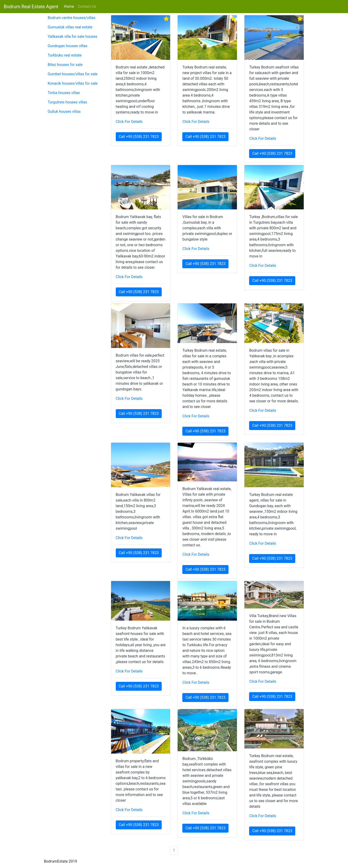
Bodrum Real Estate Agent (31, 7)
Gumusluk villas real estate (70, 27)
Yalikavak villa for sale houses (73, 36)
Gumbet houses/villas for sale (73, 74)
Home (70, 6)
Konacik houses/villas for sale (73, 83)
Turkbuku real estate (65, 55)
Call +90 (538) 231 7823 (139, 137)
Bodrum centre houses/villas (72, 18)
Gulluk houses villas (64, 111)
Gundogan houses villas (68, 46)
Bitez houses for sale (65, 65)
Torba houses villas (64, 93)
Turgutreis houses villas (67, 102)
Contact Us (87, 6)
